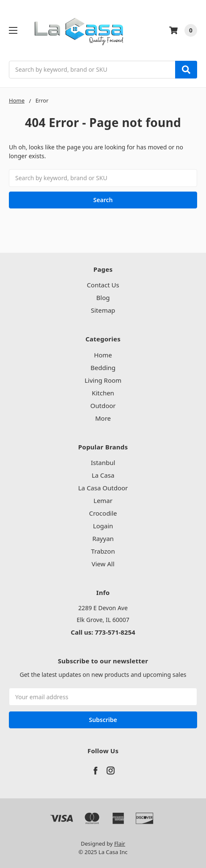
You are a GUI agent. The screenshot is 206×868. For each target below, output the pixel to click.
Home (103, 355)
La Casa (103, 475)
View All (103, 564)
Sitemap (103, 310)
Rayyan (103, 538)
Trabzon (103, 551)
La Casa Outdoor (103, 488)
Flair (120, 844)
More (103, 418)
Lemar (103, 500)
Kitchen (103, 393)
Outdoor (103, 406)
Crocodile (103, 513)
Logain (103, 526)
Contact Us (103, 285)
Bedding (103, 368)
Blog (103, 297)
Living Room (103, 380)
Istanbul (103, 462)
